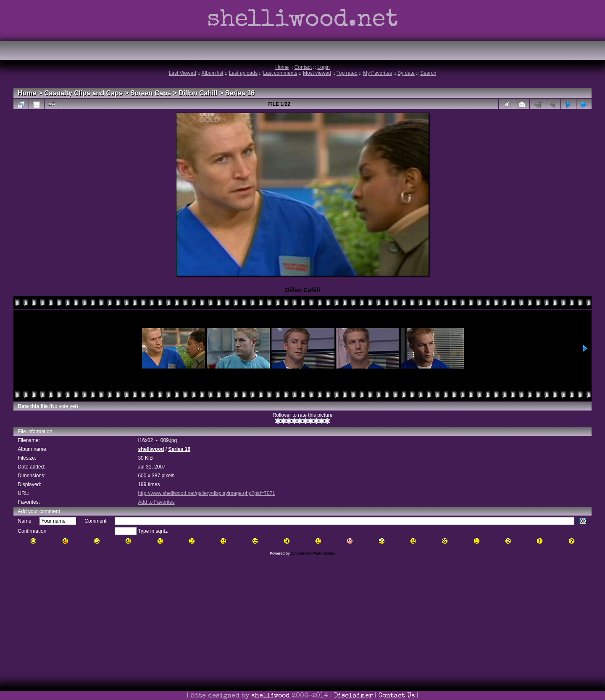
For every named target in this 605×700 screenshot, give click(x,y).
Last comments (280, 73)
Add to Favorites (156, 502)
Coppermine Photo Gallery (313, 553)
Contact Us (397, 696)
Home (282, 67)
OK (583, 521)
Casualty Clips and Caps (83, 93)
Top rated (347, 73)
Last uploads (243, 73)
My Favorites (377, 73)
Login (323, 67)
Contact (303, 67)
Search (428, 73)
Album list (213, 73)
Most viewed (317, 73)
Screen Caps (151, 93)
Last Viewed (183, 73)
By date (406, 73)
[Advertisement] (302, 639)
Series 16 (240, 93)
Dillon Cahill (198, 93)
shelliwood (151, 449)
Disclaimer (353, 696)
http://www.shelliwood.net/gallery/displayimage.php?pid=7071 (206, 493)
